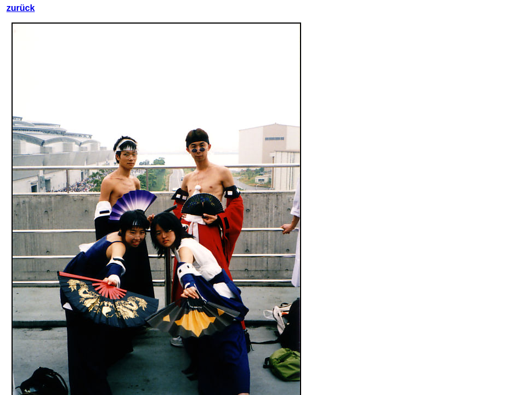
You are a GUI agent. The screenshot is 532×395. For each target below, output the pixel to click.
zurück (21, 8)
